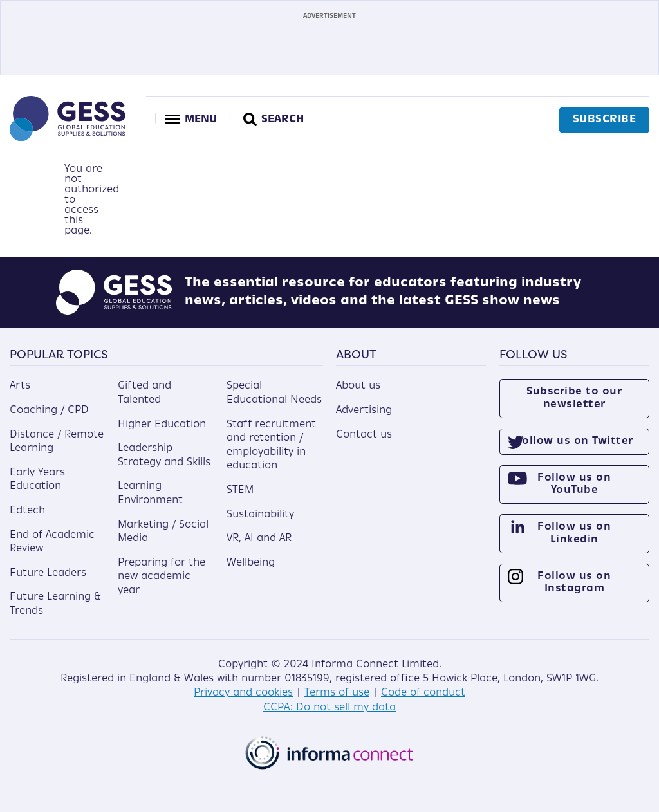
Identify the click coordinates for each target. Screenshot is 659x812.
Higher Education (162, 425)
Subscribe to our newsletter (574, 398)
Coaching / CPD (49, 411)
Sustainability (260, 515)
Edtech (27, 511)
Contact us (364, 435)
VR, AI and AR (259, 539)
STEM (240, 490)
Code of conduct (423, 693)
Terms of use (337, 693)
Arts (20, 386)
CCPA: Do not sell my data (329, 708)
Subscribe (605, 120)
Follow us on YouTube (574, 484)
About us (358, 386)
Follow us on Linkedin (574, 533)
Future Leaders (48, 573)
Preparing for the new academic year (162, 577)
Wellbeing (251, 563)
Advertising (364, 411)
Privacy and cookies (243, 693)
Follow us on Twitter (574, 441)
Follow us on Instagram (574, 583)
